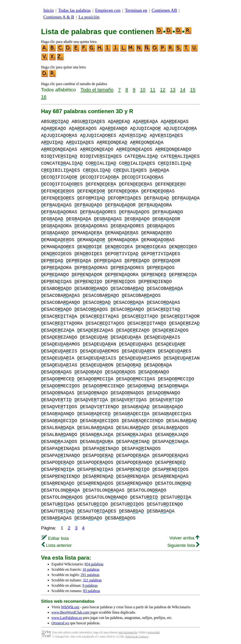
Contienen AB (164, 10)
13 (173, 90)
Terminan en (136, 10)
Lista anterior (57, 545)
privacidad (154, 632)
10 (143, 90)
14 (183, 90)
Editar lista (55, 538)
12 (163, 90)
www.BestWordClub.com (70, 612)
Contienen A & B (59, 17)
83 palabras (91, 591)
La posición (89, 17)
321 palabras (92, 580)
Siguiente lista (183, 545)
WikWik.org (70, 607)
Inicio (49, 10)
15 (193, 90)
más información (128, 632)
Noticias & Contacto (137, 637)
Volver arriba (184, 538)
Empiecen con (108, 10)
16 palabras (91, 569)
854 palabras (94, 564)
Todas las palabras (74, 10)
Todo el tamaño (97, 90)
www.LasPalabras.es (67, 618)
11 (153, 90)
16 (44, 97)
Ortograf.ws (60, 623)
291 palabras (90, 575)
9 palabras (90, 585)
